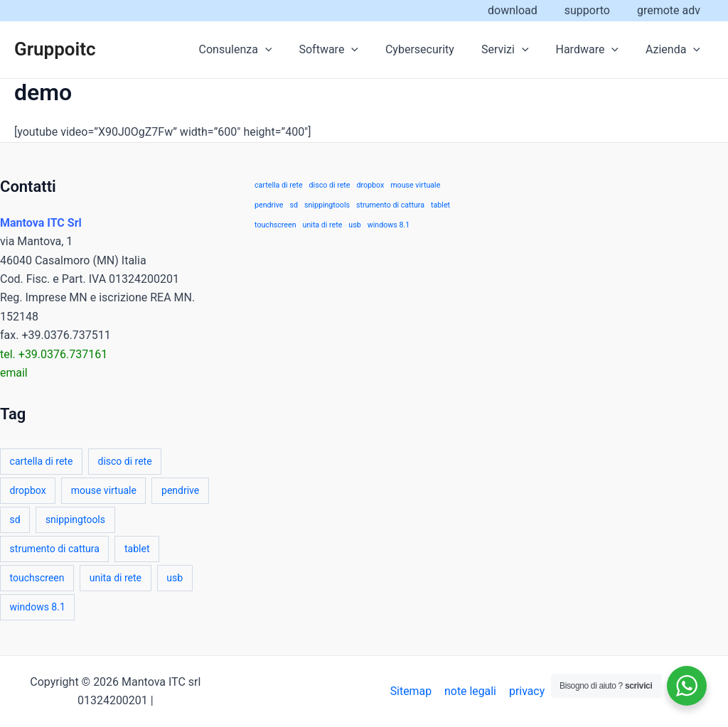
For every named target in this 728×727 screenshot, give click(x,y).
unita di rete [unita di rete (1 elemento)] (116, 578)
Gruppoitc (55, 49)
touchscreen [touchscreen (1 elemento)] (37, 578)
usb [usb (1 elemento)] (175, 578)
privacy (526, 691)
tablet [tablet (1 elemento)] (137, 549)
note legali (471, 691)
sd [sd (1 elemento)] (15, 519)
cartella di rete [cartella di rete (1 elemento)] (42, 461)
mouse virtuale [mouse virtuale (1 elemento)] (104, 490)
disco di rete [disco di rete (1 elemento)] (125, 461)
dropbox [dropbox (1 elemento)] (28, 490)
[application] (289, 50)
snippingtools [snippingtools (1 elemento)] (75, 519)
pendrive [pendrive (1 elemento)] (180, 490)
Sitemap (413, 691)
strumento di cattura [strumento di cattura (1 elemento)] (55, 549)
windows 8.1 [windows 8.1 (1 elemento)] (38, 607)
